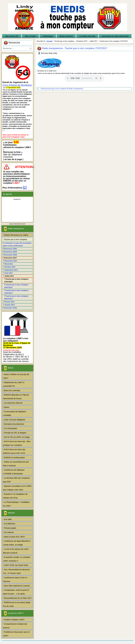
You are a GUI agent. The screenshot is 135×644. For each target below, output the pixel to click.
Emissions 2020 (10, 249)
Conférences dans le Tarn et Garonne (15, 579)
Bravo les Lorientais (12, 390)
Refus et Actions (66, 36)
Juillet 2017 (9, 276)
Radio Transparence (76, 89)
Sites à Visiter (30, 36)
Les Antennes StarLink (13, 403)
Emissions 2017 (10, 258)
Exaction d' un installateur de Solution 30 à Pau (15, 496)
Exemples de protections (14, 424)
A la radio (8, 519)
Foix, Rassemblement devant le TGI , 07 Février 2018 (16, 571)
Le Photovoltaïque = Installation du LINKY (16, 504)
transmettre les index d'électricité (115, 36)
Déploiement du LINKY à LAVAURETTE (14, 384)
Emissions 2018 (10, 255)
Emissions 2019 (10, 252)
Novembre (9, 264)
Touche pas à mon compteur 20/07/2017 (16, 286)
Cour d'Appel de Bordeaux (17, 85)
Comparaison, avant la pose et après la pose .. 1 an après (16, 592)
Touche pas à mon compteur (16, 239)
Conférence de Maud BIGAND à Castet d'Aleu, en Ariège (17, 543)
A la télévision (10, 524)
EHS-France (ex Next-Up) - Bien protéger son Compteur (17, 443)
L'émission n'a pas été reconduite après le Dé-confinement (17, 244)
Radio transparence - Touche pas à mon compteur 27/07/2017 (75, 48)
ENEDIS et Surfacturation (14, 458)
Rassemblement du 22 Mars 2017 (18, 598)
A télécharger (48, 36)
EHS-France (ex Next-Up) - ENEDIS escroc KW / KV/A (15, 451)
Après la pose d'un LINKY (15, 537)
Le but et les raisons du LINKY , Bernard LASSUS (16, 551)
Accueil (50, 41)
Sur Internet (9, 532)
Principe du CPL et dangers (15, 433)
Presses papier (10, 528)
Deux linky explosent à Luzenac (17, 586)
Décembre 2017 (11, 261)
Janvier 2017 (10, 305)
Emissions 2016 (10, 308)
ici (22, 152)
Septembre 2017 (11, 270)
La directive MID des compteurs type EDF (16, 480)
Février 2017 (10, 302)
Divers (7, 407)
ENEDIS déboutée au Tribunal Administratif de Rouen (16, 397)
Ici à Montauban (11, 428)
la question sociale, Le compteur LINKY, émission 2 (17, 559)
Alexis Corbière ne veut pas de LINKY (16, 376)
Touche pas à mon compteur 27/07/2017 (16, 280)
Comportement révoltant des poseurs (15, 626)
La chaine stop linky (87, 36)
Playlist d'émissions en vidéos (16, 235)
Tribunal (44, 89)
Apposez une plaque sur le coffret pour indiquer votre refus (17, 488)
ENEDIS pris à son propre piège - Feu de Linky (17, 604)
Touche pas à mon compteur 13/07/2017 (16, 292)
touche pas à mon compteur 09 (58, 89)
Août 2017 (9, 273)
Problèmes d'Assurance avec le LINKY (16, 634)
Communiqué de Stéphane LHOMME (15, 413)
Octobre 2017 (10, 267)
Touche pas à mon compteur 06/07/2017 (16, 297)
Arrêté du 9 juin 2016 (11, 350)
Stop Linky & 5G (12, 36)
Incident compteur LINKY (14, 620)
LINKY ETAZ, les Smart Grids (16, 565)
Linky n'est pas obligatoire (15, 420)
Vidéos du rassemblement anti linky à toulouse (16, 464)
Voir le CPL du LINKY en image (17, 437)
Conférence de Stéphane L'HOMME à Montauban (14, 472)
